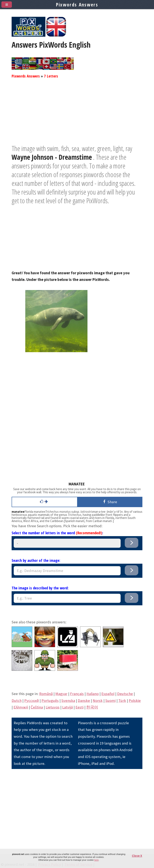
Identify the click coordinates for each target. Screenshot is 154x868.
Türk (122, 701)
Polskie (135, 701)
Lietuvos (53, 707)
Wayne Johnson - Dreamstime (52, 157)
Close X (137, 856)
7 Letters (51, 76)
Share (109, 502)
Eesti (79, 707)
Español (108, 694)
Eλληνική (21, 707)
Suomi (110, 701)
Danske (84, 701)
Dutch (17, 701)
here (96, 860)
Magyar (61, 694)
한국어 (92, 707)
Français (77, 694)
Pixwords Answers (26, 76)
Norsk (98, 701)
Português (50, 701)
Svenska (68, 701)
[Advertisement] (77, 115)
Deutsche (125, 694)
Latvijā (67, 707)
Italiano (93, 694)
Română (46, 694)
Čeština (37, 707)
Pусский (32, 701)
